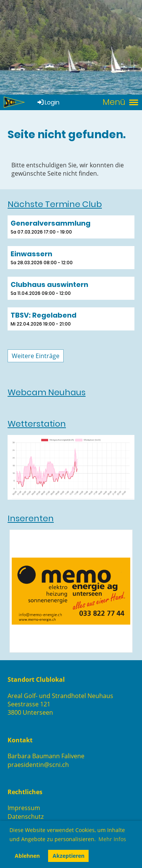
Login (48, 102)
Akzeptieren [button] (69, 856)
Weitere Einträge (36, 356)
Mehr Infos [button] (112, 839)
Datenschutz (26, 817)
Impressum (24, 808)
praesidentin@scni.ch (38, 765)
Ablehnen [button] (27, 856)
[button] (71, 227)
